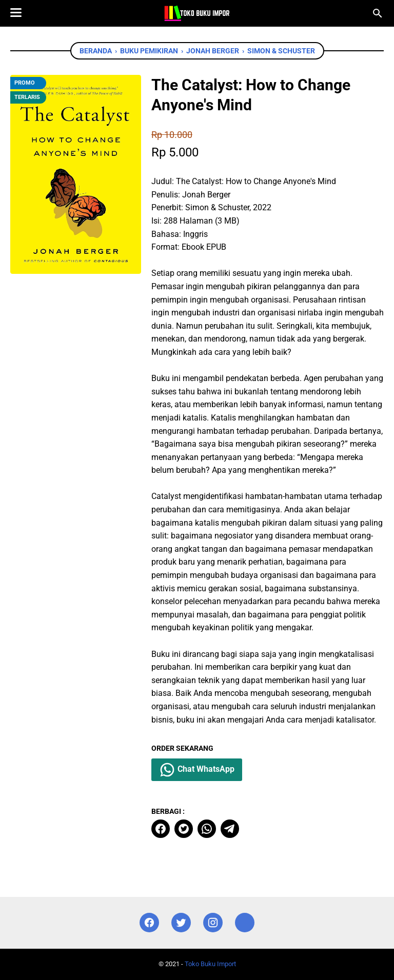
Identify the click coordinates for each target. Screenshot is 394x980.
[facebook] (161, 829)
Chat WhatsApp (197, 770)
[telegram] (230, 829)
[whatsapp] (207, 829)
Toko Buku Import (210, 964)
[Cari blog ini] (378, 13)
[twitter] (184, 829)
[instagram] (213, 923)
